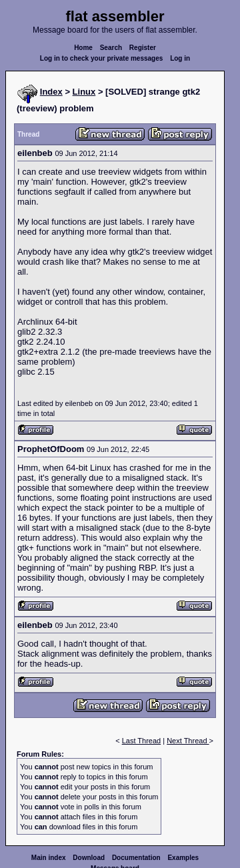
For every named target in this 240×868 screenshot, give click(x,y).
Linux (84, 92)
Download (89, 858)
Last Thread (142, 741)
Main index (49, 858)
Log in (180, 58)
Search (111, 48)
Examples (183, 858)
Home (83, 48)
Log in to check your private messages (102, 58)
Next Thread (188, 741)
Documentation (136, 858)
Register (143, 48)
